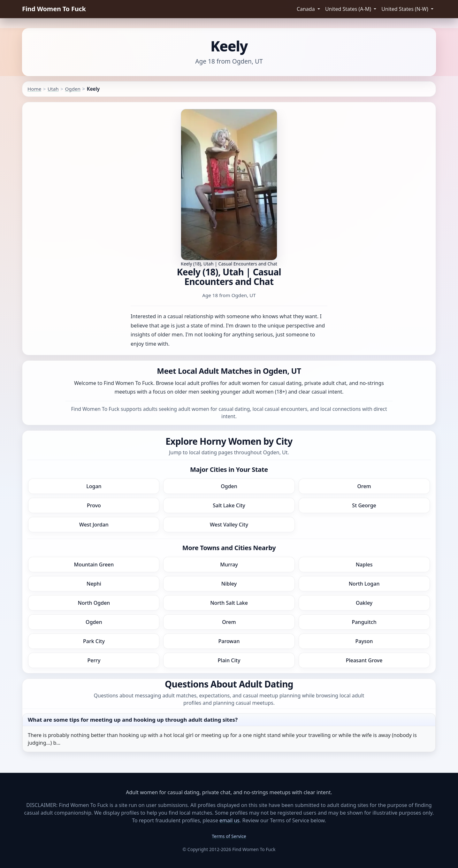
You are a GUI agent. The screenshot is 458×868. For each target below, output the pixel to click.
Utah (53, 89)
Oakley (364, 603)
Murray (229, 565)
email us (229, 820)
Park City (94, 641)
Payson (364, 641)
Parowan (229, 641)
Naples (364, 565)
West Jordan (94, 525)
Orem (364, 486)
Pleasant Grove (364, 660)
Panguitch (364, 622)
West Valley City (229, 525)
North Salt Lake (229, 603)
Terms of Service (229, 836)
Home (34, 89)
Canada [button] (306, 9)
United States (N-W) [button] (405, 9)
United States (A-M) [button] (349, 9)
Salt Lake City (229, 505)
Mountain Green (94, 565)
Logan (94, 486)
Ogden (73, 89)
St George (364, 505)
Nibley (229, 584)
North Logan (364, 584)
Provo (94, 505)
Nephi (94, 584)
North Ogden (94, 603)
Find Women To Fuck (54, 9)
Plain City (229, 660)
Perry (94, 660)
